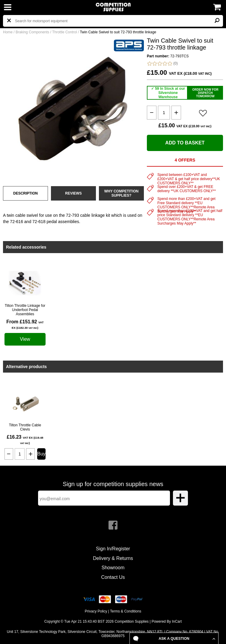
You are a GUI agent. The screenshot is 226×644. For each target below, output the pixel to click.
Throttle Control (65, 32)
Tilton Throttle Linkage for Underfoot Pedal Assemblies (25, 310)
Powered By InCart (167, 621)
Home (8, 32)
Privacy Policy (96, 611)
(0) (162, 63)
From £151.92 (25, 324)
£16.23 (25, 440)
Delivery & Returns (113, 558)
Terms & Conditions (126, 611)
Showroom (113, 568)
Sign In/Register (113, 549)
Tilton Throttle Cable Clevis (25, 427)
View (25, 339)
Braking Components (32, 32)
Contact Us (113, 577)
